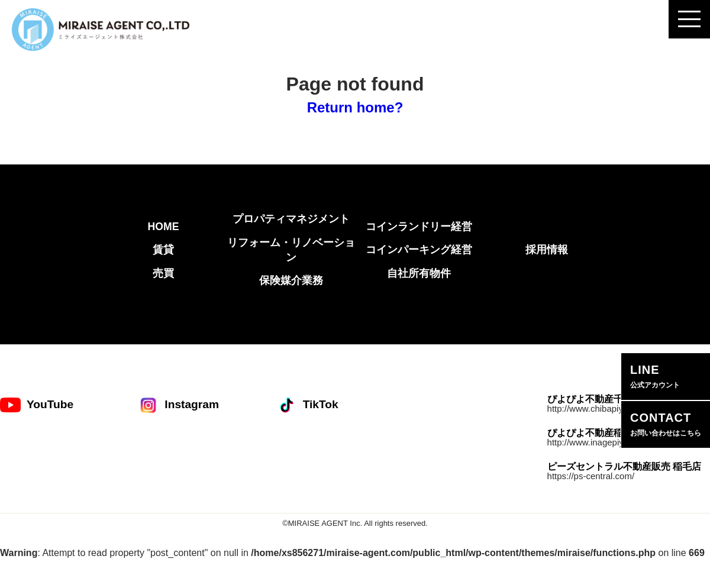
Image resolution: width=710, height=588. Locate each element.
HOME (164, 227)
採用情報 (547, 250)
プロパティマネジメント (291, 219)
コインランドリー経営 (419, 227)
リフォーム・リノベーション (291, 250)
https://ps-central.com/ (591, 476)
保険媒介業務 (291, 280)
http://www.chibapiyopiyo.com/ (607, 408)
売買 (163, 273)
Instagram (178, 405)
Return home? (355, 107)
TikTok (307, 405)
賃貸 (163, 250)
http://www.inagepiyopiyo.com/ (607, 442)
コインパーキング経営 (419, 250)
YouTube (37, 405)
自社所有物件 (419, 273)
